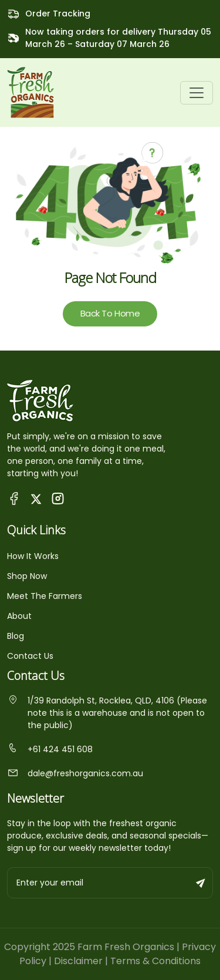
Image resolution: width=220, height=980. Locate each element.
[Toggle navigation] (197, 93)
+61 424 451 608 (50, 749)
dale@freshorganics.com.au (75, 773)
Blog (16, 636)
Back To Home (110, 313)
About (19, 616)
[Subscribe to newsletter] (201, 883)
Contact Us (30, 656)
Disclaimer (78, 961)
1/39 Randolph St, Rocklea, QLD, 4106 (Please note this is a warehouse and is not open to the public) (107, 713)
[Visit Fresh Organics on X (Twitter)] (36, 498)
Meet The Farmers (45, 596)
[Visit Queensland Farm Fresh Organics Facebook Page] (14, 498)
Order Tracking (58, 14)
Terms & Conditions (155, 961)
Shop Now (27, 576)
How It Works (33, 556)
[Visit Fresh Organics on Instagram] (58, 498)
